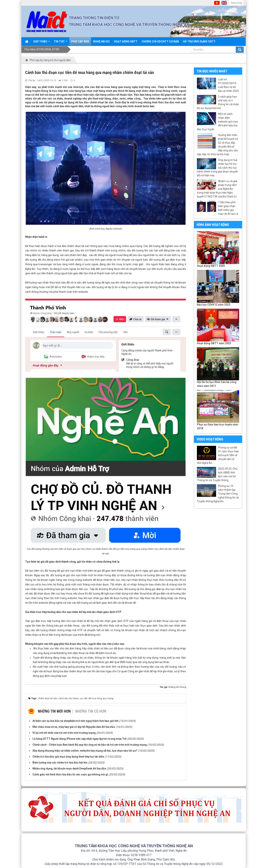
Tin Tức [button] (61, 43)
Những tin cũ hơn (91, 711)
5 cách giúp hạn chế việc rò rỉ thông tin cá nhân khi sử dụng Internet (218, 102)
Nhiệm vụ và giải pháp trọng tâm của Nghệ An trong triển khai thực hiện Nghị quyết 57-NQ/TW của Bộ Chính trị (217, 189)
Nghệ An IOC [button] (102, 41)
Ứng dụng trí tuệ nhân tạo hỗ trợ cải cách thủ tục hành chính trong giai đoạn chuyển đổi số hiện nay (217, 168)
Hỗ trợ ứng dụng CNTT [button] (199, 41)
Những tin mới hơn (54, 711)
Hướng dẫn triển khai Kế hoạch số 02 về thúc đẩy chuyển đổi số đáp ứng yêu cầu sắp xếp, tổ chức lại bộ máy (217, 145)
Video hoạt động (210, 439)
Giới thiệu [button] (41, 43)
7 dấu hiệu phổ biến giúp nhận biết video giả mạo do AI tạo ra (228, 208)
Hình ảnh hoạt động (213, 225)
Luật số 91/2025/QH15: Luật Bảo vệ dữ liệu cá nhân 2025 (228, 85)
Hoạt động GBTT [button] (126, 41)
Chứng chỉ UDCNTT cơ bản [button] (160, 41)
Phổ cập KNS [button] (80, 41)
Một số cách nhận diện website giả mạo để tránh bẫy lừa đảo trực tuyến (217, 122)
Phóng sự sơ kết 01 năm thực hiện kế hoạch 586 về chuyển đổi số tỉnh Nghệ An (218, 455)
